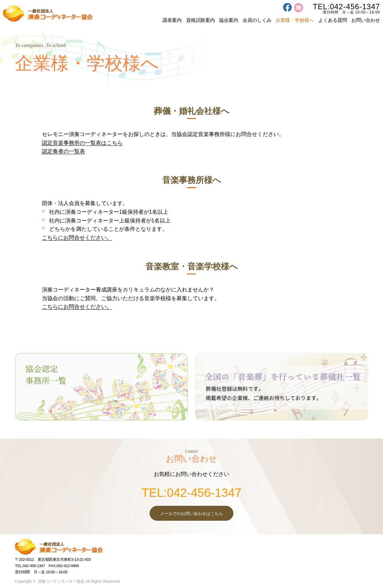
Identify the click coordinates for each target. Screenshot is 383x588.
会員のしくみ (257, 20)
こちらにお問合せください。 (77, 238)
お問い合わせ (366, 20)
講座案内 (172, 20)
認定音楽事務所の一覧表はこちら (82, 143)
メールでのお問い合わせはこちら (191, 514)
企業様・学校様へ (295, 20)
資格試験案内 (200, 20)
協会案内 (229, 20)
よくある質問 (333, 20)
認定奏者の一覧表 (63, 151)
